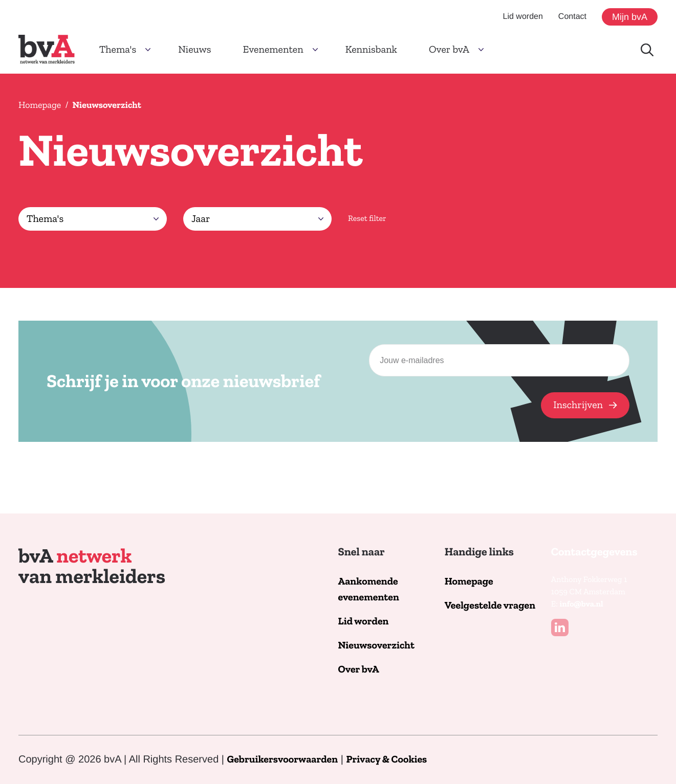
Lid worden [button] (523, 17)
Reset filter (367, 219)
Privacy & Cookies (386, 760)
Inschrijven (578, 405)
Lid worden (364, 622)
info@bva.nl (581, 604)
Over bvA (359, 670)
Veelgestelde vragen (490, 606)
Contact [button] (572, 17)
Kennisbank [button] (371, 50)
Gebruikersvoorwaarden (283, 760)
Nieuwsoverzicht (376, 646)
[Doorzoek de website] (647, 50)
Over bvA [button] (449, 50)
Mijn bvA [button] (630, 17)
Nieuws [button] (194, 50)
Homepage (40, 105)
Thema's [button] (118, 50)
